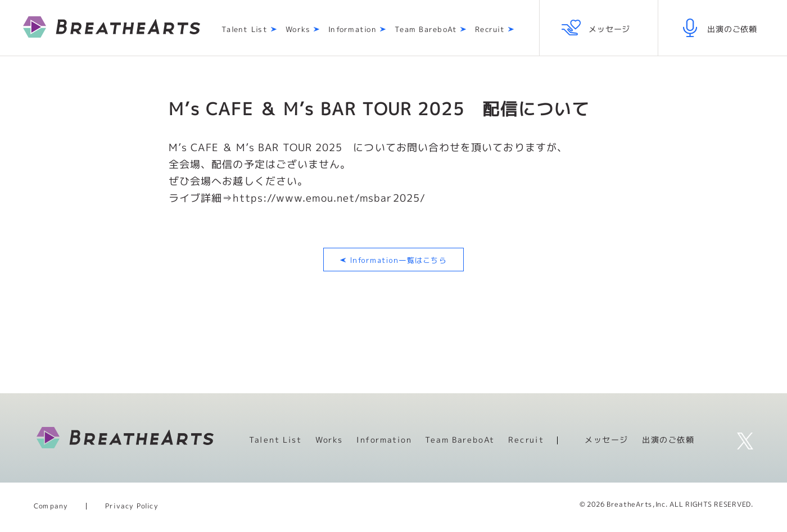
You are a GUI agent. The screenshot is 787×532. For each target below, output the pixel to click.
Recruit (490, 29)
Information (352, 29)
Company (51, 506)
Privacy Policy (132, 506)
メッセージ (607, 440)
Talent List (245, 29)
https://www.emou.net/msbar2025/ (329, 198)
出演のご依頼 (668, 440)
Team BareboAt (426, 29)
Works (298, 29)
